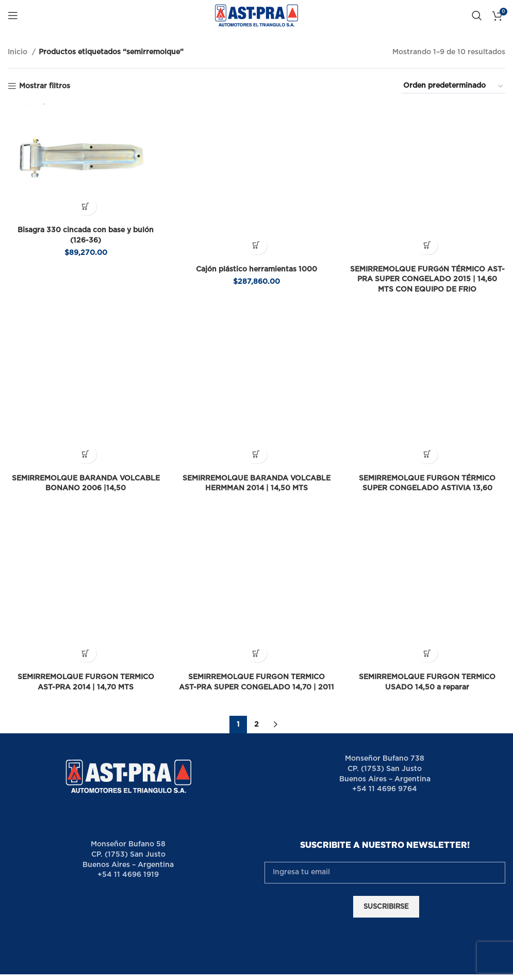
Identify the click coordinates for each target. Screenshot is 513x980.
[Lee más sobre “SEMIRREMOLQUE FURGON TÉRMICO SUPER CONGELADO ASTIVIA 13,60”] (428, 376)
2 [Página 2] (256, 618)
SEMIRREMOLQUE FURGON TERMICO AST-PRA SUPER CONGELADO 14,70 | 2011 (256, 571)
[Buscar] (477, 15)
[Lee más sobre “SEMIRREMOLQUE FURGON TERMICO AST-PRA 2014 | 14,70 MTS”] (85, 537)
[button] (85, 206)
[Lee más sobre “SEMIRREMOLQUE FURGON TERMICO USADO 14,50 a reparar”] (428, 537)
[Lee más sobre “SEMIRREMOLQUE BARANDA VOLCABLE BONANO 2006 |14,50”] (85, 376)
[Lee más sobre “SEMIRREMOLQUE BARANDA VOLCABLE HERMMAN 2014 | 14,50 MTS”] (256, 376)
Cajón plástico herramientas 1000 (256, 230)
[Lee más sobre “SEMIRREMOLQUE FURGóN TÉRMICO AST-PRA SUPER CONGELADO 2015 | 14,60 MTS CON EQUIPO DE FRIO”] (428, 206)
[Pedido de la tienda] (454, 86)
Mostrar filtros (45, 86)
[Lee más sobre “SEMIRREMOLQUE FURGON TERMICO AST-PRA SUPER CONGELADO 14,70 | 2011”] (256, 537)
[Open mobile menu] (13, 15)
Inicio (19, 52)
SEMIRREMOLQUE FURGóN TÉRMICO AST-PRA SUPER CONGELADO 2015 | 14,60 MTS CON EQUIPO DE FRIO (427, 240)
